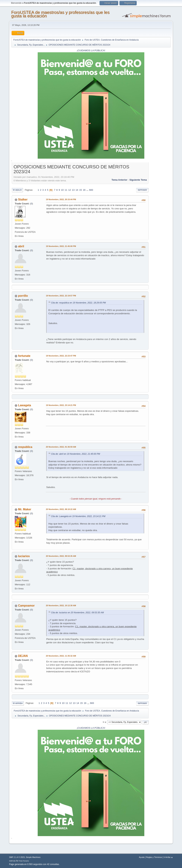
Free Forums (24, 861)
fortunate (24, 356)
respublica (25, 447)
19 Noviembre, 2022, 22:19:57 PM (61, 296)
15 (81, 190)
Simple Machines (33, 857)
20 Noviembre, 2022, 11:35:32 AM (61, 656)
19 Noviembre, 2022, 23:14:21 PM (61, 405)
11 (66, 190)
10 (62, 190)
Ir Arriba (18, 703)
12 (70, 190)
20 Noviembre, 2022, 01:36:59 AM (61, 447)
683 (91, 190)
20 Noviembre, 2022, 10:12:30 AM (61, 605)
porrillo (23, 296)
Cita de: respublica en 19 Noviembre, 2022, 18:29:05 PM (78, 303)
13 (73, 190)
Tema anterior (120, 180)
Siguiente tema (138, 180)
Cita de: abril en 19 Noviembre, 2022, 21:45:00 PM (75, 454)
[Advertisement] (160, 217)
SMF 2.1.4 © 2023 (17, 857)
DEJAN (23, 656)
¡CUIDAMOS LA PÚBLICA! (91, 50)
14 (77, 190)
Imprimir (142, 190)
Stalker (23, 199)
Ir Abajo (17, 190)
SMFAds (12, 861)
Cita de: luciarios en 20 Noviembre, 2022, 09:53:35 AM (77, 613)
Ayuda (142, 857)
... (88, 190)
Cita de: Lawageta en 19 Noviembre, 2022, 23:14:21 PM (78, 516)
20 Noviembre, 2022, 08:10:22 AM (61, 509)
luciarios (24, 556)
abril (21, 246)
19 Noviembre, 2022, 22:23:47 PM (61, 356)
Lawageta (25, 405)
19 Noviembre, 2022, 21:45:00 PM (61, 246)
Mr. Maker (25, 509)
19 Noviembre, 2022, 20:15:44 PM (61, 199)
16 (84, 190)
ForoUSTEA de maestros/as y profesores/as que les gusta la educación (60, 14)
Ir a (104, 722)
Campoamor (26, 606)
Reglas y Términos (154, 857)
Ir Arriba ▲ (168, 857)
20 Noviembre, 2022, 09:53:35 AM (61, 556)
